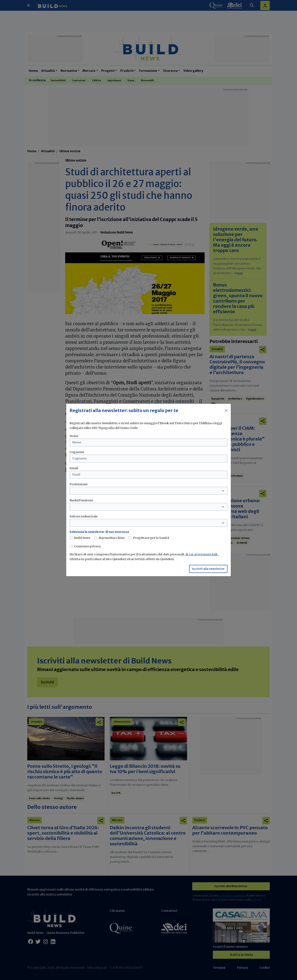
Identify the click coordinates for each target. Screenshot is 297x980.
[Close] (226, 411)
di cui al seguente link (202, 554)
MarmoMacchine (112, 538)
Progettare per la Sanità (151, 538)
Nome (74, 436)
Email (74, 468)
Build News (82, 538)
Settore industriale (84, 516)
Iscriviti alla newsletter (208, 569)
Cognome (77, 452)
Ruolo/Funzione (81, 500)
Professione (79, 484)
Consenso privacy (87, 546)
